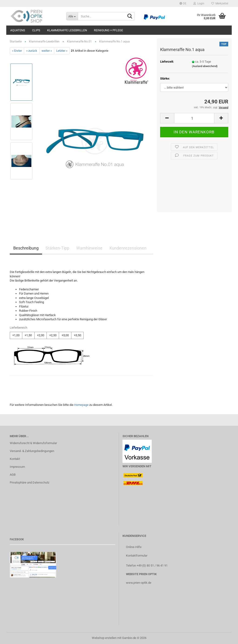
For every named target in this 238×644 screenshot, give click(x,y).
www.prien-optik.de (139, 583)
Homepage (81, 405)
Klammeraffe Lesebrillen (67, 30)
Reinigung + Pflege (108, 30)
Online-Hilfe (134, 547)
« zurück (32, 51)
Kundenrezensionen (128, 248)
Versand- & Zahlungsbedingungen (32, 451)
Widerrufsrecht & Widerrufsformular (33, 443)
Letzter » (62, 51)
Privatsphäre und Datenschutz (30, 482)
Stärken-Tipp (57, 248)
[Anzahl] (194, 118)
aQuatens (18, 30)
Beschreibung (26, 248)
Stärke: (165, 78)
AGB (13, 475)
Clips (36, 30)
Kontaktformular (137, 556)
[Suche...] (72, 16)
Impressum (17, 467)
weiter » (47, 51)
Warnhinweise (89, 248)
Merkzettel (220, 3)
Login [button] (199, 3)
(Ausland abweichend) (205, 66)
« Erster (17, 51)
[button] (183, 3)
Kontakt (15, 459)
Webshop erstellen (104, 638)
